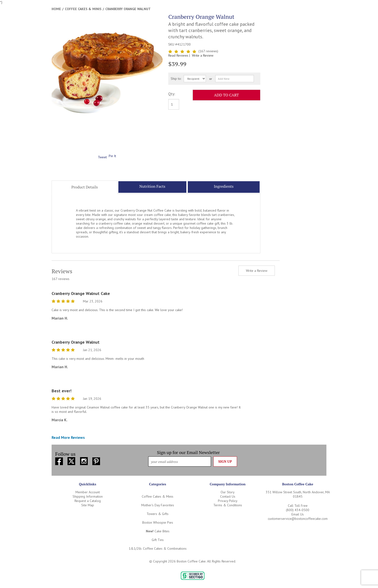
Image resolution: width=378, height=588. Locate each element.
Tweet (102, 157)
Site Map (88, 505)
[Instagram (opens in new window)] (84, 461)
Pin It (112, 156)
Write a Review (203, 55)
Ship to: (176, 79)
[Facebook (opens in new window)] (60, 461)
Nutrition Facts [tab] (152, 186)
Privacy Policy (228, 501)
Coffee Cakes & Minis (83, 9)
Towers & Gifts (158, 514)
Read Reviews (180, 55)
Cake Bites (158, 531)
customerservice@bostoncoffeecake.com (298, 519)
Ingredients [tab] (224, 186)
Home (56, 9)
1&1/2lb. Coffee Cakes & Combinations (158, 548)
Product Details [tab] (85, 187)
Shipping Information (88, 496)
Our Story (228, 492)
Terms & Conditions (228, 505)
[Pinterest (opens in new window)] (96, 461)
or (211, 79)
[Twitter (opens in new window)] (72, 461)
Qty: (172, 94)
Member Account (88, 492)
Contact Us (228, 496)
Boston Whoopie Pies (158, 522)
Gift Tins (158, 540)
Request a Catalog (88, 501)
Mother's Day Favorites (158, 505)
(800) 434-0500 (298, 510)
